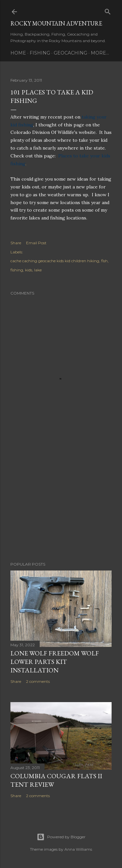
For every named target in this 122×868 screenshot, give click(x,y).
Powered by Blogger (61, 837)
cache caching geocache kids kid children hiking (55, 261)
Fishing (40, 53)
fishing (17, 270)
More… (100, 53)
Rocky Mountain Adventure (56, 23)
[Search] (108, 10)
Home (18, 53)
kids (29, 270)
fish (104, 261)
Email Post (36, 243)
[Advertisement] (61, 505)
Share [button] (16, 243)
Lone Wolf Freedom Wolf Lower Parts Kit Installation (55, 662)
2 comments (38, 681)
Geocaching (70, 53)
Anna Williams (78, 849)
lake (38, 270)
